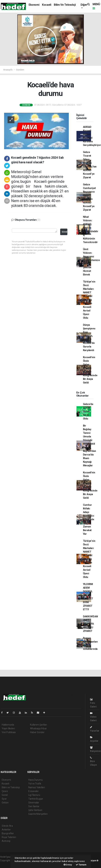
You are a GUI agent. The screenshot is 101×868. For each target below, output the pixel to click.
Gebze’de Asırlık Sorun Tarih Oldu (88, 411)
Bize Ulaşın (93, 761)
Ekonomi (34, 5)
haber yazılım (7, 864)
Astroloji (6, 841)
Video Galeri (93, 717)
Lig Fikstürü (34, 795)
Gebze (5, 803)
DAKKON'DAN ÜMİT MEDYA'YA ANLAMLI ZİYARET (90, 624)
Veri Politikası (9, 732)
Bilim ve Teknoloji (65, 5)
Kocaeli (47, 5)
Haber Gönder (37, 732)
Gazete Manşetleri (38, 814)
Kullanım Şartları (38, 725)
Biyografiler (8, 833)
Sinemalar (34, 803)
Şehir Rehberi (35, 810)
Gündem (20, 70)
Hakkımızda (8, 725)
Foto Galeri (93, 703)
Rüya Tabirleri (9, 837)
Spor (4, 799)
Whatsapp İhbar (38, 728)
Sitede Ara (7, 826)
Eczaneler (34, 791)
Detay (68, 865)
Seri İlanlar (34, 806)
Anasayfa (8, 70)
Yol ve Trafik (35, 784)
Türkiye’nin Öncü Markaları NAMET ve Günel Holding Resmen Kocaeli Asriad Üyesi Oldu (89, 300)
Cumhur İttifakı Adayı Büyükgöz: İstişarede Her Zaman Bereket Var (89, 519)
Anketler (6, 830)
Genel (5, 795)
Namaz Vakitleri (37, 787)
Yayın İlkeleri (8, 728)
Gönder (65, 232)
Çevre (5, 791)
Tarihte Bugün (36, 799)
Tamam (81, 865)
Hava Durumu (35, 780)
